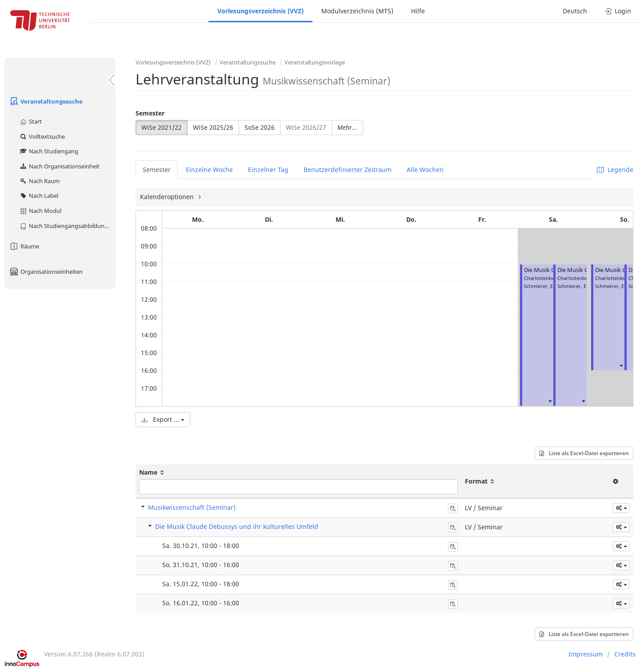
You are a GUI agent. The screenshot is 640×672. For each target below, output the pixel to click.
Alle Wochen (425, 170)
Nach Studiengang (49, 151)
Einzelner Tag (268, 170)
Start (30, 121)
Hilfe (418, 11)
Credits (625, 654)
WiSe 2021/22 (162, 127)
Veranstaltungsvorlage (315, 62)
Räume (24, 246)
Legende (615, 170)
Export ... (163, 419)
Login (618, 11)
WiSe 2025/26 (213, 127)
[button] (550, 401)
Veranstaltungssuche (46, 101)
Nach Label (39, 196)
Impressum (586, 654)
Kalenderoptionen (168, 197)
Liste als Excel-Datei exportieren (584, 453)
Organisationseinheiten (46, 272)
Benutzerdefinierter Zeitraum (348, 170)
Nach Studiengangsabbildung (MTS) (67, 226)
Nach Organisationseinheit (59, 166)
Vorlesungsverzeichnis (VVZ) (260, 11)
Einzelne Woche (209, 170)
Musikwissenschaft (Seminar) (192, 507)
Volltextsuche (42, 136)
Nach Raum (39, 181)
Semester (150, 113)
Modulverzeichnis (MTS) (357, 11)
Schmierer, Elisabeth (548, 286)
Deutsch (575, 11)
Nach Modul (40, 211)
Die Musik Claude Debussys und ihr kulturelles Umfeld (237, 526)
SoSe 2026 (260, 127)
